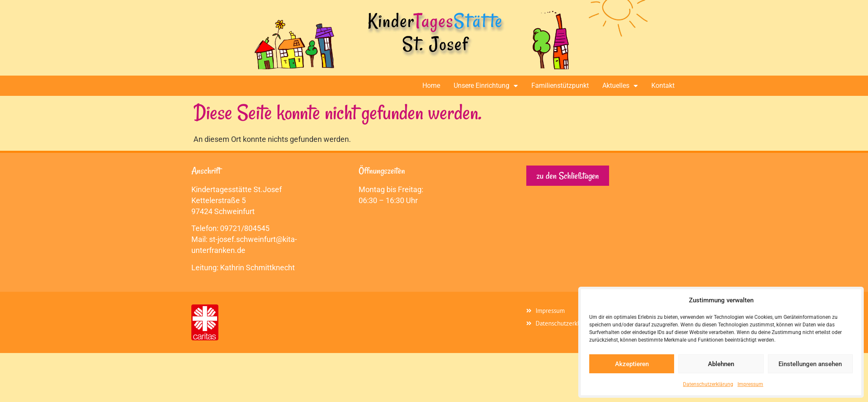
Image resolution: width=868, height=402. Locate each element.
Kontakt (663, 86)
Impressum (750, 384)
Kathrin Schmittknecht (257, 268)
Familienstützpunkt (560, 86)
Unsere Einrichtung (486, 86)
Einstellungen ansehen (810, 364)
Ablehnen (721, 364)
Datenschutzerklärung (708, 384)
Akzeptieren (632, 364)
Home (431, 86)
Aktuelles (620, 86)
